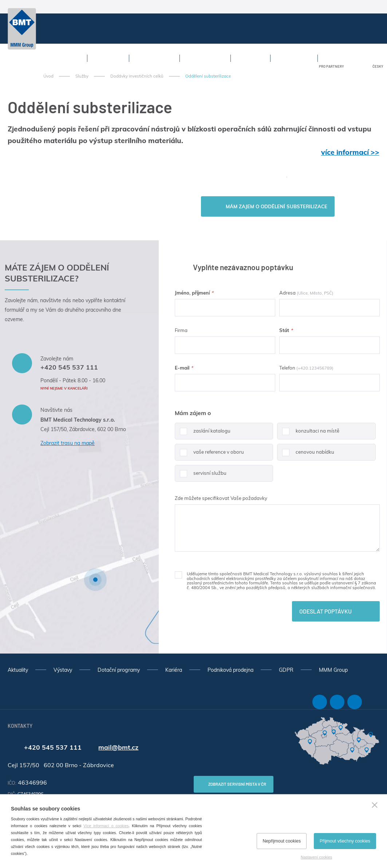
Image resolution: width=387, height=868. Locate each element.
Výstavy (63, 670)
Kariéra (174, 670)
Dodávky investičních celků (137, 76)
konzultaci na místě (308, 434)
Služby (82, 76)
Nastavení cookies (316, 857)
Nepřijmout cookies (282, 841)
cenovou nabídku (306, 455)
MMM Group (333, 670)
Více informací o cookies (106, 826)
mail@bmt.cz (118, 747)
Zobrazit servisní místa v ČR (237, 784)
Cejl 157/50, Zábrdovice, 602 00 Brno (83, 429)
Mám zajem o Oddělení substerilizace (277, 206)
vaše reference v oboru (209, 455)
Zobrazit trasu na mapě (68, 443)
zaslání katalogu (203, 434)
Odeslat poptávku (325, 611)
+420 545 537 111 (69, 367)
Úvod (48, 76)
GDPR (286, 670)
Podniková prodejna (230, 670)
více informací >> (350, 152)
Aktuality (18, 670)
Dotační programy (119, 670)
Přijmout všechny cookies (345, 841)
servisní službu (201, 476)
